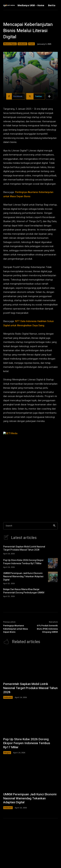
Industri (22, 44)
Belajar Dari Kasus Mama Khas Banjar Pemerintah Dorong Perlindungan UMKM (24, 591)
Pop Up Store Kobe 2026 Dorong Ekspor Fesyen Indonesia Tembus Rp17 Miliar (23, 562)
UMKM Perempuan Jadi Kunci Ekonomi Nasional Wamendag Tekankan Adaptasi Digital (23, 576)
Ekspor (7, 753)
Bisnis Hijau (10, 44)
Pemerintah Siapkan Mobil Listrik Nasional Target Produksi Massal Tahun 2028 (24, 548)
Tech (31, 44)
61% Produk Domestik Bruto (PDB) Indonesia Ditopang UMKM (47, 629)
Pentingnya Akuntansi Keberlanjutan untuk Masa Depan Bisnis (16, 629)
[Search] (54, 526)
